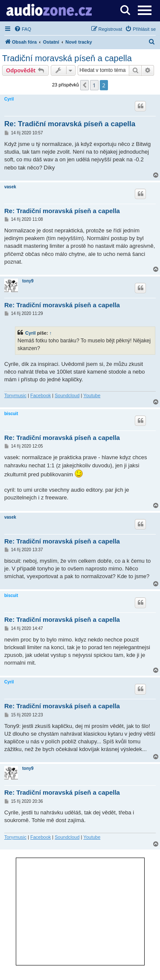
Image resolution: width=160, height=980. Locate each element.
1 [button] (94, 85)
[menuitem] (23, 29)
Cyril (9, 99)
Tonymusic (15, 395)
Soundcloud (67, 395)
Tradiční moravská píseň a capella (67, 58)
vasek (10, 187)
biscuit (11, 414)
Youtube (92, 395)
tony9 (28, 281)
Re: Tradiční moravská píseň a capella (70, 124)
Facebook (41, 395)
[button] (84, 85)
